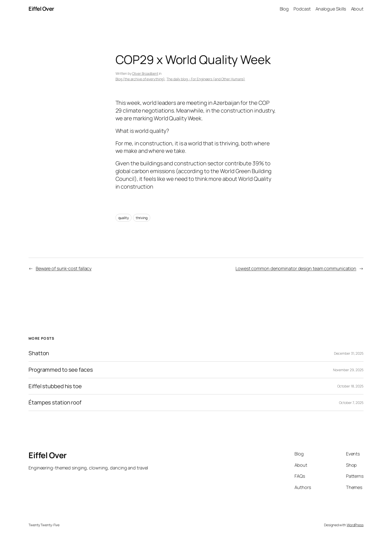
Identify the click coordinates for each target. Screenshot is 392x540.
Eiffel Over (41, 9)
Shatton (39, 353)
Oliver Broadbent (145, 73)
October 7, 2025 (351, 403)
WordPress (355, 525)
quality (123, 218)
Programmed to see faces (61, 370)
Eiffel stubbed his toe (55, 386)
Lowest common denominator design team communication (296, 268)
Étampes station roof (55, 403)
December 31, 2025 (349, 353)
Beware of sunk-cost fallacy (64, 268)
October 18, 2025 (350, 386)
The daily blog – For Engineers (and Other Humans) (206, 79)
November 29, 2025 (348, 370)
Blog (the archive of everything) (140, 79)
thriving (142, 218)
